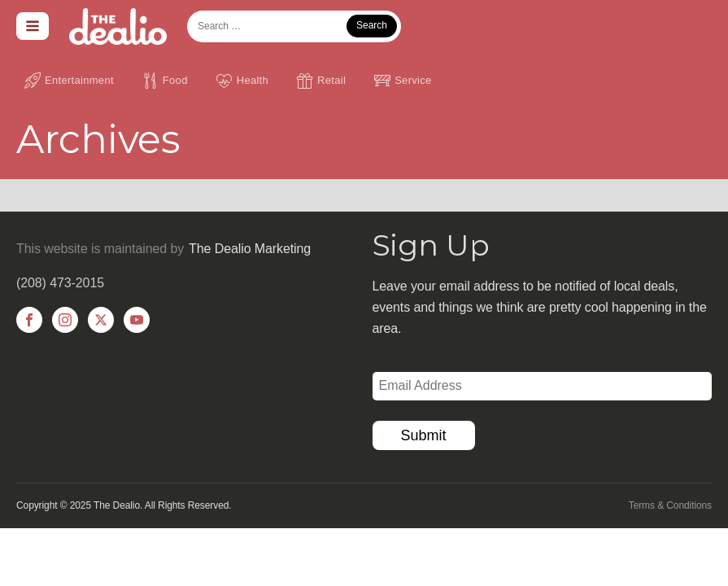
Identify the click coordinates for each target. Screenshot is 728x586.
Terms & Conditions (670, 505)
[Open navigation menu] (33, 26)
